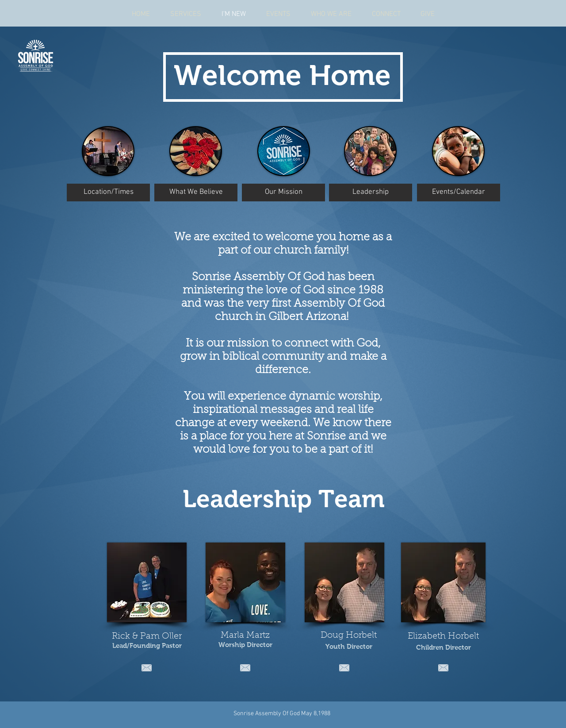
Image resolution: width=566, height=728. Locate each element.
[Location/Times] (108, 193)
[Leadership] (371, 193)
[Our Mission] (283, 193)
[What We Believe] (196, 193)
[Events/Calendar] (459, 193)
